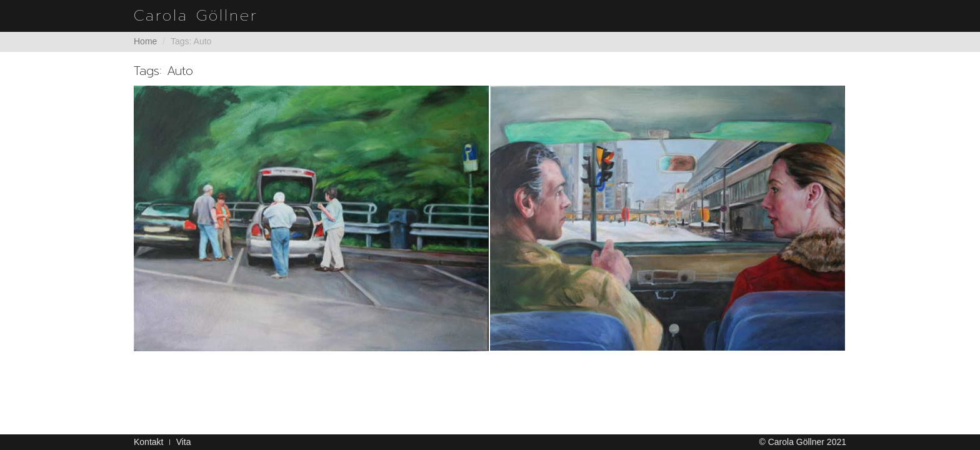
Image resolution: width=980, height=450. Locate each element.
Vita (184, 442)
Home (145, 41)
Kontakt (148, 442)
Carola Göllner (196, 16)
